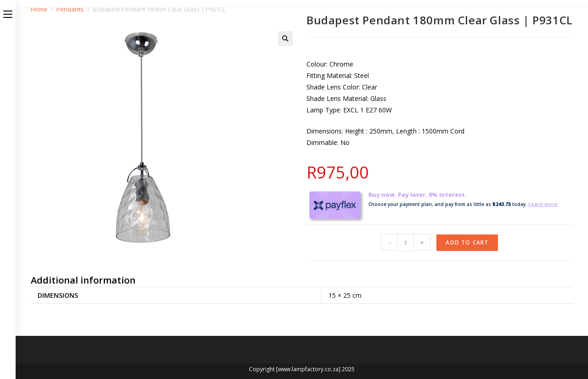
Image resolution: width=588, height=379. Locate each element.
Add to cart (467, 242)
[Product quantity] (406, 243)
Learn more (543, 204)
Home (39, 9)
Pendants (70, 9)
